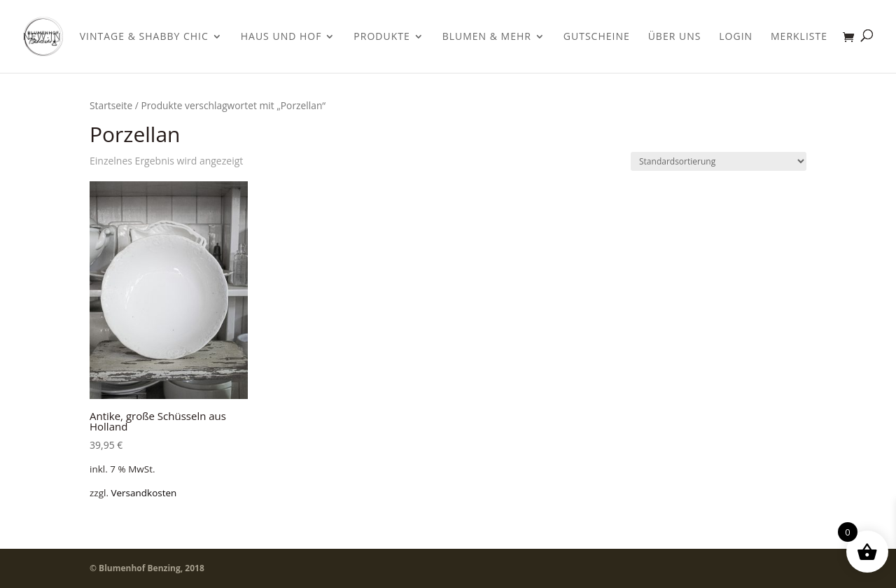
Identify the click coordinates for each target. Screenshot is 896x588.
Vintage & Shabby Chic (144, 37)
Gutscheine (597, 37)
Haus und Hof (281, 37)
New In (42, 37)
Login (736, 37)
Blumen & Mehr (487, 37)
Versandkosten (143, 493)
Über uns (675, 37)
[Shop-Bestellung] (719, 161)
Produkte (381, 37)
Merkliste (799, 37)
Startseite (111, 105)
